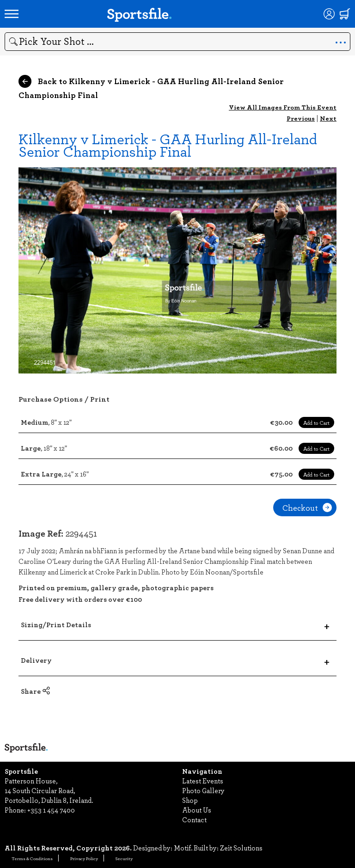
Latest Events (203, 781)
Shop (190, 800)
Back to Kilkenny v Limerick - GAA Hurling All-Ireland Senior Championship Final (151, 88)
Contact (194, 819)
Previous (301, 118)
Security (124, 858)
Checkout (307, 507)
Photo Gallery (203, 790)
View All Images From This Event (283, 107)
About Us (197, 810)
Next (328, 118)
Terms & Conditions (32, 858)
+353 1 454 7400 (51, 810)
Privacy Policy (84, 858)
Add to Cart (316, 422)
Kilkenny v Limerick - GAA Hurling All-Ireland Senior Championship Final (168, 145)
